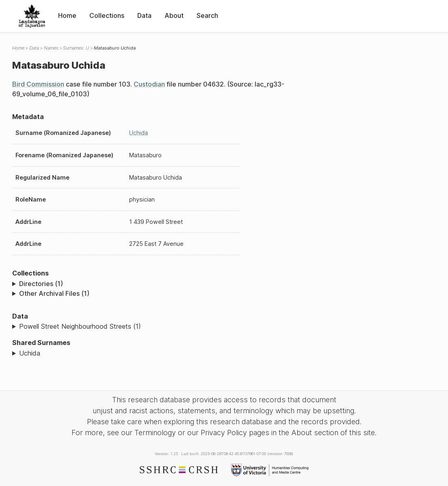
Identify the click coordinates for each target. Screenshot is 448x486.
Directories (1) (41, 284)
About (174, 15)
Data (144, 15)
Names (51, 48)
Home (67, 15)
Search (207, 15)
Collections (107, 15)
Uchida (139, 133)
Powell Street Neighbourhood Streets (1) (80, 326)
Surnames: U (76, 48)
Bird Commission (38, 84)
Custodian (149, 84)
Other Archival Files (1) (54, 293)
